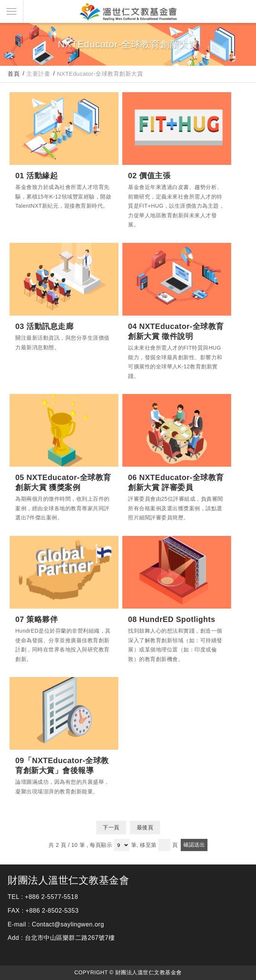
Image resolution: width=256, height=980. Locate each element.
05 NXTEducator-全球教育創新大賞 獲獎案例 (64, 430)
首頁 (14, 74)
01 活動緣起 (64, 129)
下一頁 (111, 827)
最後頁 (145, 827)
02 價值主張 (177, 129)
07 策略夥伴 (64, 572)
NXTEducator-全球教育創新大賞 (100, 74)
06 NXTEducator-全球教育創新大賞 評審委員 (177, 430)
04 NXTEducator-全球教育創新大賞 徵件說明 (177, 279)
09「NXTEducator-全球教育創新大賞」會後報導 (64, 713)
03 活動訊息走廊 (64, 279)
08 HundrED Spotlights (177, 572)
